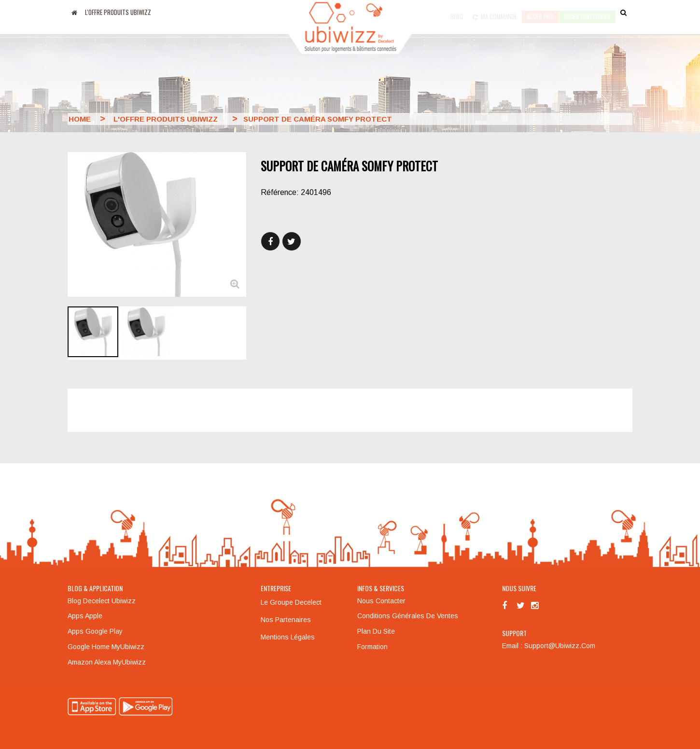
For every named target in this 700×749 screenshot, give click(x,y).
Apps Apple (85, 616)
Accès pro (540, 12)
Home (80, 119)
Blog (457, 12)
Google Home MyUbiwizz (106, 647)
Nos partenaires (286, 620)
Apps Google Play (95, 631)
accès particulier (587, 12)
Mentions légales (288, 637)
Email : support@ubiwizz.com (549, 646)
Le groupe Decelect (291, 602)
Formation (372, 647)
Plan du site (376, 631)
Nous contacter (381, 601)
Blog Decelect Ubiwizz (102, 601)
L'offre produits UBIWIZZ (118, 12)
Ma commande (495, 12)
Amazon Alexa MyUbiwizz (107, 662)
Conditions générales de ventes (408, 616)
